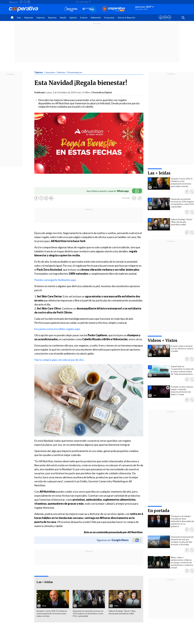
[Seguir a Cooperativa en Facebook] (21, 2)
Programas (109, 18)
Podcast (84, 18)
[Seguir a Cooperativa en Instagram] (29, 2)
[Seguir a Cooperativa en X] (25, 2)
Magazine (29, 18)
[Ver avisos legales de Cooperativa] (161, 20)
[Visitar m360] (165, 20)
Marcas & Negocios (127, 18)
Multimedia (96, 18)
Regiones (52, 18)
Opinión (73, 18)
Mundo (63, 18)
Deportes (41, 18)
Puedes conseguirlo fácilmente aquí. (55, 280)
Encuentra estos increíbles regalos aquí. (57, 329)
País (19, 18)
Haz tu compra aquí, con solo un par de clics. (59, 360)
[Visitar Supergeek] (169, 20)
